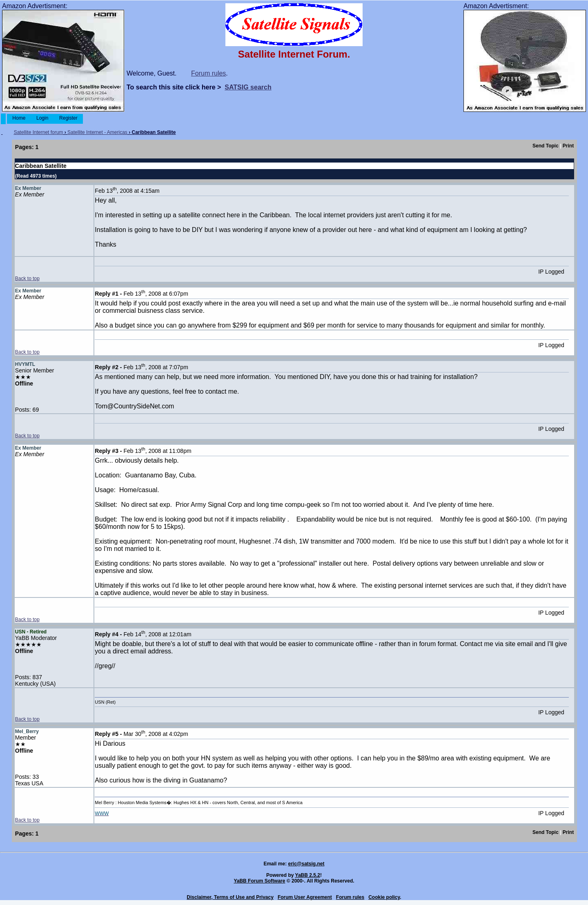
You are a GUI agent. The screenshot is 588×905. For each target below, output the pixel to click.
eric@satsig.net (306, 864)
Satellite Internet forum (39, 132)
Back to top (27, 279)
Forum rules (208, 73)
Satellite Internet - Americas (97, 132)
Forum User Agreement (305, 897)
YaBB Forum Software (259, 881)
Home (19, 118)
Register (68, 118)
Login (42, 118)
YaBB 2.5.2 (308, 875)
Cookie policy (384, 897)
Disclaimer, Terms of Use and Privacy (230, 897)
